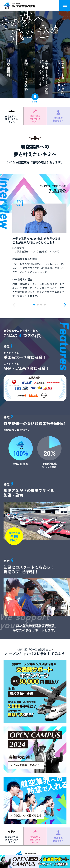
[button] (14, 305)
